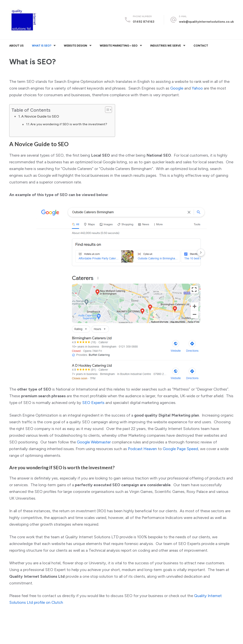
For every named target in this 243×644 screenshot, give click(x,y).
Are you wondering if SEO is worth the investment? (69, 124)
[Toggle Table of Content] (107, 110)
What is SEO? (42, 46)
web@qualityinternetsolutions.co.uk (206, 22)
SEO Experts (93, 403)
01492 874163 (144, 22)
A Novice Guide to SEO (40, 116)
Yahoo (197, 88)
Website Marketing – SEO (119, 46)
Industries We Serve (166, 46)
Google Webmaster (94, 442)
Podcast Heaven (142, 449)
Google (177, 88)
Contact (201, 46)
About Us (16, 46)
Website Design (75, 46)
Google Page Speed (180, 449)
